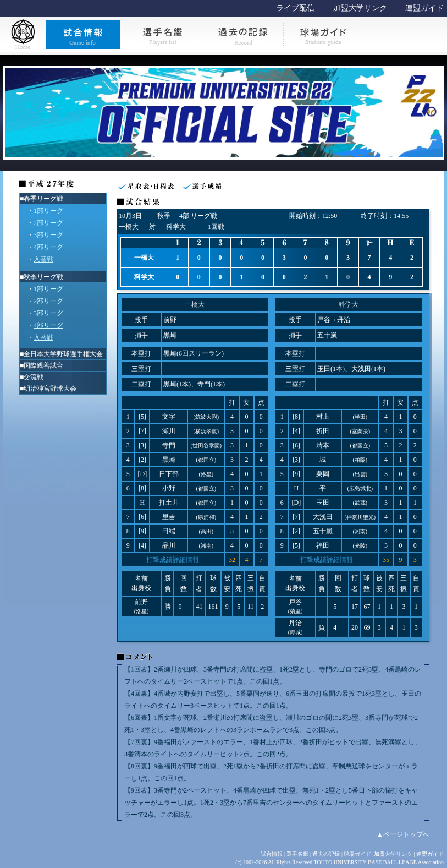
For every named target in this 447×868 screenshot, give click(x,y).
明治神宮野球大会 (50, 389)
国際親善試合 (43, 365)
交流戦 (34, 377)
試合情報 (272, 854)
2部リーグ (48, 223)
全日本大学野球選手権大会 (63, 354)
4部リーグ (48, 247)
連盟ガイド (424, 8)
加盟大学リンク (360, 8)
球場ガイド (357, 854)
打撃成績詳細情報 (173, 560)
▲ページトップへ (403, 834)
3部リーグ (48, 235)
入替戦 (43, 259)
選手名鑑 (297, 854)
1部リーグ (48, 211)
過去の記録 (326, 854)
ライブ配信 (295, 8)
